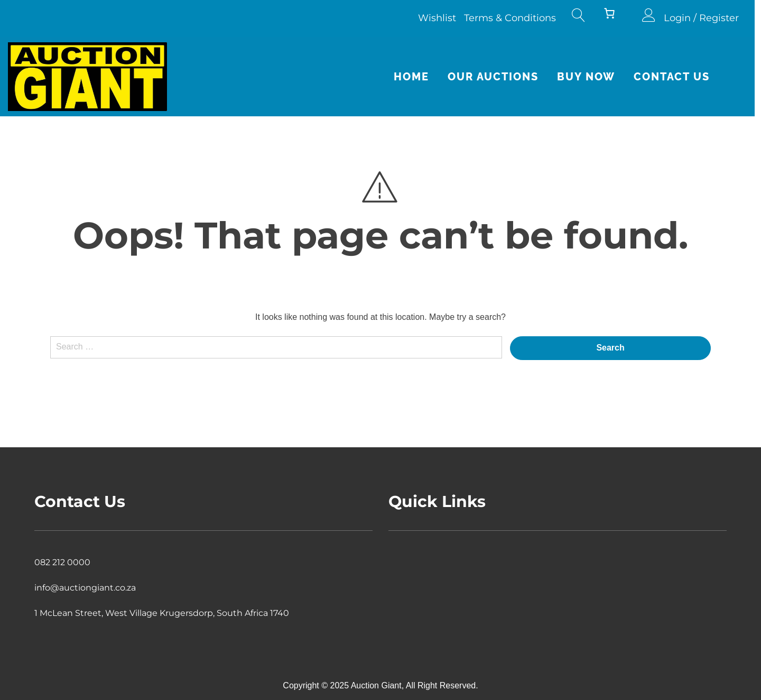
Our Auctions (499, 77)
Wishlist (443, 18)
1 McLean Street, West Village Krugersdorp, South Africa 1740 (162, 613)
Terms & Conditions (516, 18)
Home (418, 77)
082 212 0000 (62, 562)
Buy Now (592, 77)
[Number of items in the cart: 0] (616, 13)
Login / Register (708, 18)
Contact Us (678, 77)
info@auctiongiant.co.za (85, 588)
